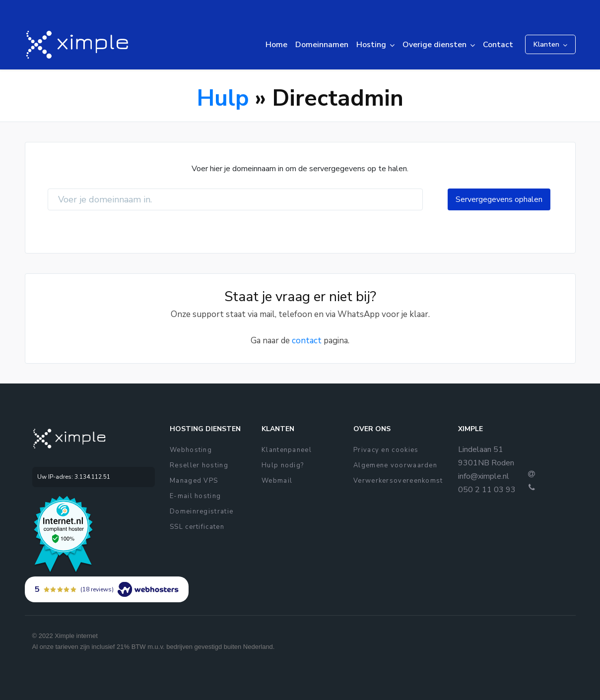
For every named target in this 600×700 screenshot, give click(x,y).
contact (307, 341)
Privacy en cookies (386, 450)
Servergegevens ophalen (499, 199)
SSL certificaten (197, 527)
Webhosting (191, 450)
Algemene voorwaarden (395, 465)
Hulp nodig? (283, 465)
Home (276, 45)
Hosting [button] (371, 45)
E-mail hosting (195, 496)
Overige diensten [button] (434, 45)
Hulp (223, 98)
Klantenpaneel (287, 450)
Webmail (277, 481)
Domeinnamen (322, 45)
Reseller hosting (199, 465)
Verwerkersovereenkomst (398, 481)
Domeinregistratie (201, 511)
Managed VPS (194, 481)
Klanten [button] (546, 44)
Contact (498, 45)
